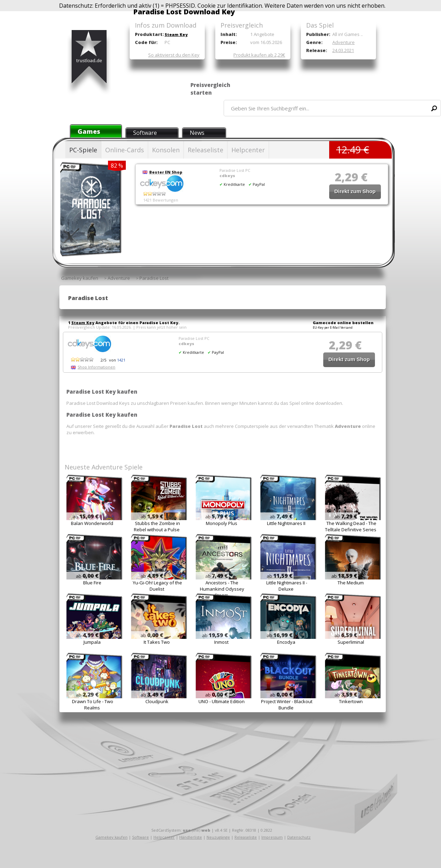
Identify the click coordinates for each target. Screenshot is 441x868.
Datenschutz (299, 837)
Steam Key (176, 34)
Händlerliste (191, 837)
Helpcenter (248, 150)
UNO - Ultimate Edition (222, 701)
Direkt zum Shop (355, 191)
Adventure (344, 42)
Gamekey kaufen (111, 837)
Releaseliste (205, 150)
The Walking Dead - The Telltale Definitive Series (351, 526)
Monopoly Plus (222, 523)
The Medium (351, 583)
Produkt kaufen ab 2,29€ (259, 55)
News (197, 133)
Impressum (272, 837)
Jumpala (92, 642)
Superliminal (351, 642)
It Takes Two (157, 642)
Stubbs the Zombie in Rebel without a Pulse (157, 526)
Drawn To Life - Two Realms (93, 705)
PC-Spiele (83, 150)
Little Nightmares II (286, 523)
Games (89, 131)
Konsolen (166, 150)
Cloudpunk (157, 701)
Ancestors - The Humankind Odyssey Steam (222, 589)
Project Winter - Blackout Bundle (287, 705)
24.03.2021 (343, 50)
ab (86, 517)
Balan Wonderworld (92, 523)
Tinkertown (351, 701)
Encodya (286, 642)
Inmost (221, 642)
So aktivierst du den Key (174, 55)
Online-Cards (125, 150)
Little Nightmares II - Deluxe (287, 586)
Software (145, 133)
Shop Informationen (96, 367)
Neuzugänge (218, 837)
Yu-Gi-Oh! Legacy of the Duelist (157, 586)
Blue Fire (92, 583)
